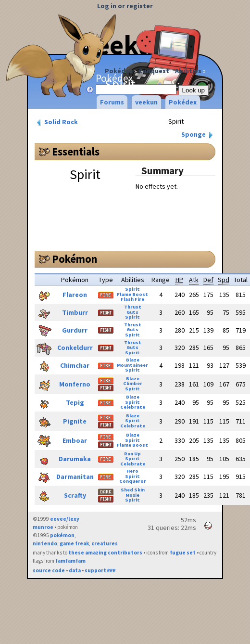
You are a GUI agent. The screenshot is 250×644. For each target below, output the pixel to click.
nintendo (45, 543)
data (75, 570)
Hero (132, 471)
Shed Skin (133, 490)
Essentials (76, 152)
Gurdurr (75, 330)
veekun (146, 102)
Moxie (132, 495)
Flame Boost (132, 294)
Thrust (133, 307)
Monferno (75, 384)
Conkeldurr (75, 348)
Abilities (188, 71)
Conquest (154, 71)
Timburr (75, 312)
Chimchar (75, 365)
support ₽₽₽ (100, 570)
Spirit (132, 289)
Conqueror (133, 481)
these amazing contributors (105, 553)
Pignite (75, 421)
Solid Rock (56, 122)
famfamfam (70, 561)
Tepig (75, 402)
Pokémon (75, 259)
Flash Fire (132, 299)
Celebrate (133, 407)
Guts (132, 312)
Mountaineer (132, 365)
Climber (133, 383)
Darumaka (75, 459)
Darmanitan (75, 477)
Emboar (75, 440)
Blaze (133, 360)
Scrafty (75, 495)
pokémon (62, 535)
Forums (112, 102)
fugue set (183, 553)
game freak (74, 543)
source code (49, 570)
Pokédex (119, 71)
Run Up (132, 454)
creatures (105, 543)
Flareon (75, 295)
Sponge (198, 135)
